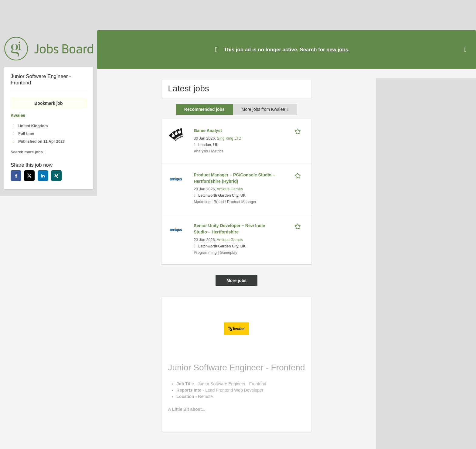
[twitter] (29, 176)
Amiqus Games (230, 189)
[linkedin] (43, 176)
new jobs (337, 50)
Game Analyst (208, 131)
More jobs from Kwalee (265, 109)
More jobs (236, 281)
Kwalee (18, 115)
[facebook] (16, 176)
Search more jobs (27, 152)
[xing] (56, 176)
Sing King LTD (229, 138)
